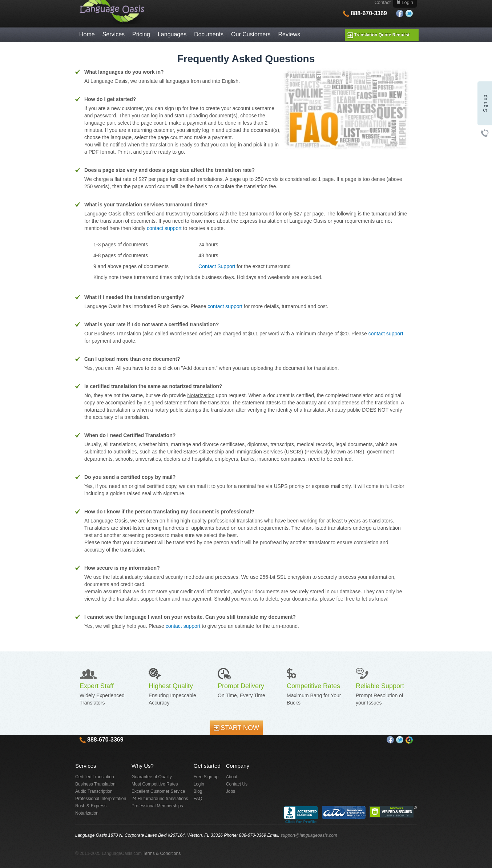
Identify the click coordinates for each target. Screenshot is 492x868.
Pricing (141, 34)
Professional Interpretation (101, 799)
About (232, 777)
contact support (164, 228)
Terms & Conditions (162, 853)
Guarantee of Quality (152, 777)
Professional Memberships (157, 806)
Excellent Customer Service (158, 791)
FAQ (198, 799)
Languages (172, 34)
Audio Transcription (94, 791)
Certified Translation (95, 777)
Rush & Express (91, 806)
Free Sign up (206, 777)
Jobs (231, 791)
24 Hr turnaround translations (160, 799)
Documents (209, 34)
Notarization (87, 813)
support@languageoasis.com (309, 835)
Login (199, 784)
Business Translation (95, 784)
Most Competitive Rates (155, 784)
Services (114, 34)
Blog (198, 791)
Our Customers (251, 34)
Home (87, 34)
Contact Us (237, 784)
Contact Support (217, 266)
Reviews (289, 34)
